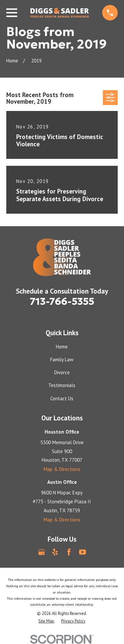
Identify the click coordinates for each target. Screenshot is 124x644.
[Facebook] (69, 552)
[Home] (60, 13)
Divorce (62, 372)
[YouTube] (83, 552)
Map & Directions (62, 469)
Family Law (62, 359)
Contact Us (62, 398)
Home (62, 347)
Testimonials (62, 385)
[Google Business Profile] (41, 552)
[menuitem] (46, 621)
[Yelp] (55, 552)
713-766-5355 (62, 301)
